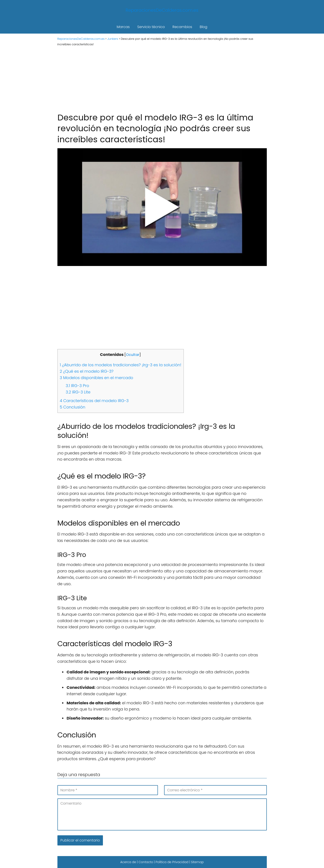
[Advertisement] (162, 79)
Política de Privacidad (172, 862)
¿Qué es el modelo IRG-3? (87, 371)
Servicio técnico (151, 27)
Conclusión (73, 407)
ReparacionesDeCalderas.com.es (162, 10)
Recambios (182, 27)
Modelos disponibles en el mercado (97, 378)
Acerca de (128, 862)
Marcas (123, 27)
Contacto (146, 862)
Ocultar (133, 355)
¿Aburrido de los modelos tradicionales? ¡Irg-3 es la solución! (121, 365)
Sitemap (197, 862)
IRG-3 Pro (78, 386)
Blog (203, 27)
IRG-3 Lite (78, 392)
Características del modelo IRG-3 (94, 401)
